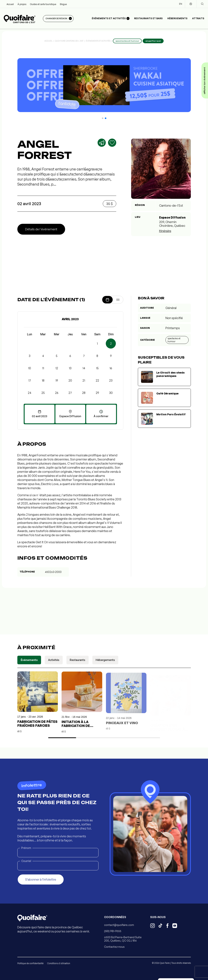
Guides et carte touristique (43, 4)
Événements (29, 660)
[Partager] (102, 143)
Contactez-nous (114, 947)
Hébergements (177, 18)
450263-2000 (53, 572)
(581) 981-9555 (113, 931)
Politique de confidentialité (30, 963)
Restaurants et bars (148, 18)
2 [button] (111, 344)
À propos (22, 4)
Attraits (198, 18)
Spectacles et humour (174, 340)
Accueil (10, 4)
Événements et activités (98, 41)
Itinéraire (165, 231)
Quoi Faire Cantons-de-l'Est (69, 41)
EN (181, 4)
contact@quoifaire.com (119, 925)
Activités (54, 660)
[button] (103, 118)
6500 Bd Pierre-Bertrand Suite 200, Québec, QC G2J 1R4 (123, 939)
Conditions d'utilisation (59, 963)
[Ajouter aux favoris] (112, 143)
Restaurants (78, 660)
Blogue (63, 4)
